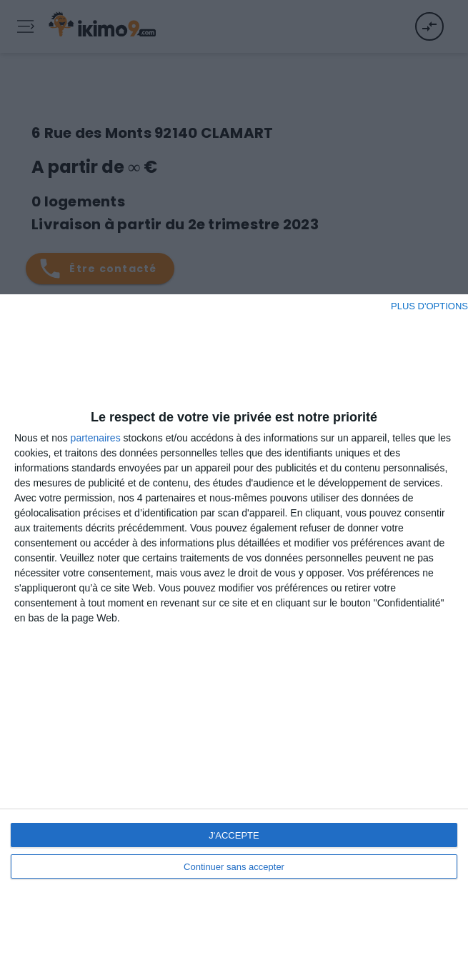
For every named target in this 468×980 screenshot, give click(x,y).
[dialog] (234, 637)
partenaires (96, 438)
